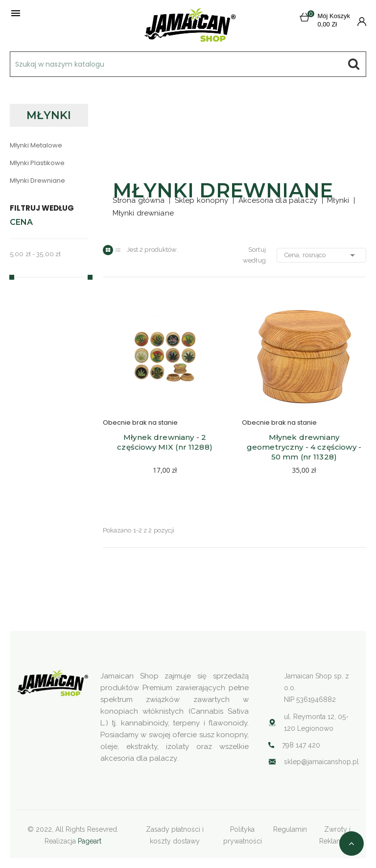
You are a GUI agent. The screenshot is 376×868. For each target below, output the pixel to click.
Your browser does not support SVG (272, 762)
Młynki (49, 115)
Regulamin (290, 829)
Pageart (90, 841)
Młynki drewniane (37, 181)
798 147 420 (301, 745)
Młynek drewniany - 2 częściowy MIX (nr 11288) (165, 442)
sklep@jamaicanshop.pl (321, 762)
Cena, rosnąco (321, 255)
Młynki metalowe (36, 145)
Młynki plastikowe (37, 163)
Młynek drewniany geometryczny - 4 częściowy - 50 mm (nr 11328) (305, 447)
